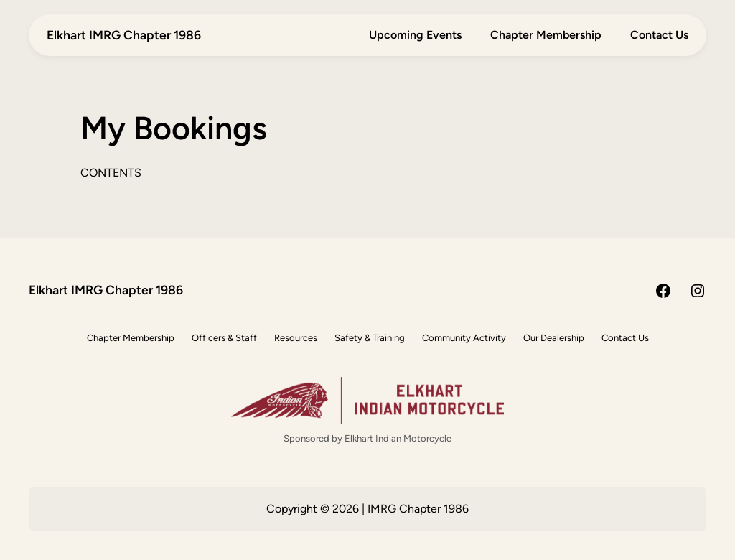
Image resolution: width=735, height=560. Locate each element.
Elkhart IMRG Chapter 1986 (124, 35)
